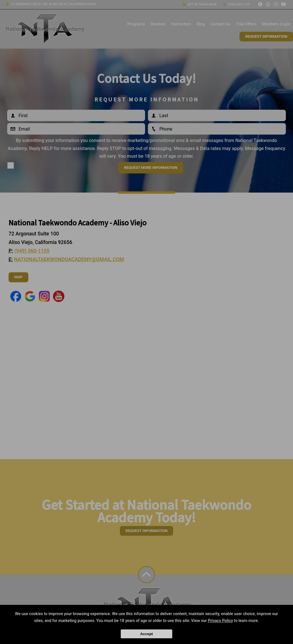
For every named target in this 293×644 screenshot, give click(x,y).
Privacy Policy (220, 621)
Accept (146, 634)
